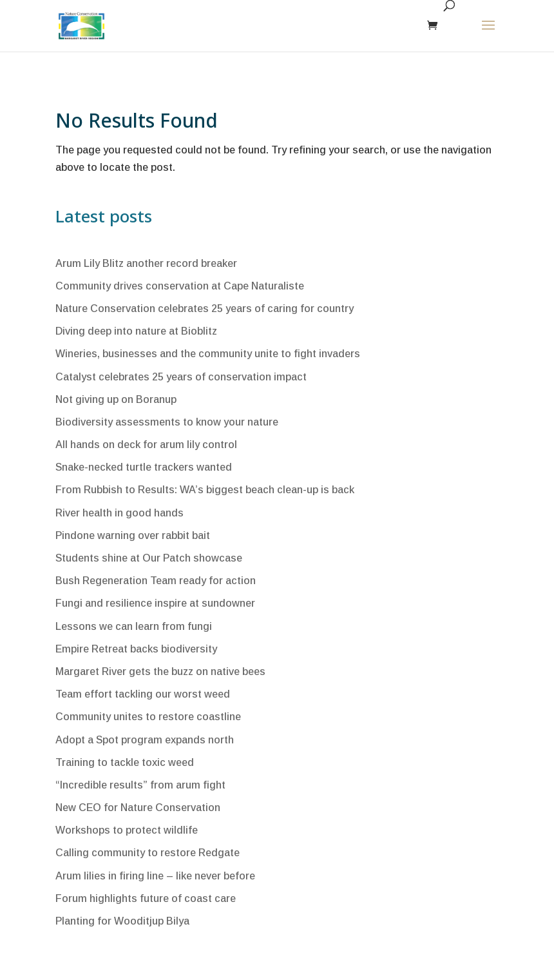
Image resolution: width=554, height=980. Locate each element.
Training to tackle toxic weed (125, 762)
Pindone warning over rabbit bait (133, 535)
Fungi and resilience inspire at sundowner (155, 603)
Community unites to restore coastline (148, 717)
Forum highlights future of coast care (146, 898)
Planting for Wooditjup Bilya (122, 921)
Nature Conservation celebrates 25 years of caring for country (205, 309)
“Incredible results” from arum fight (140, 785)
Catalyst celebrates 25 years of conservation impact (181, 377)
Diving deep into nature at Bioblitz (136, 331)
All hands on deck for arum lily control (146, 445)
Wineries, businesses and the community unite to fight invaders (208, 354)
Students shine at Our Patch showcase (149, 558)
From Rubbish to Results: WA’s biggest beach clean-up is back (205, 490)
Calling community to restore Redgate (148, 853)
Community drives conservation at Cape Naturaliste (180, 286)
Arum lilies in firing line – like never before (155, 876)
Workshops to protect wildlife (127, 830)
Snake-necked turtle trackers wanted (144, 467)
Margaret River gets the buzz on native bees (160, 671)
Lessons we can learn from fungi (134, 626)
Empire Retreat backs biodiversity (136, 649)
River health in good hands (119, 513)
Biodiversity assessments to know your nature (167, 422)
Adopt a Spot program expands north (145, 740)
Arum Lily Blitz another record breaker (146, 263)
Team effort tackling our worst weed (143, 694)
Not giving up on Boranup (116, 399)
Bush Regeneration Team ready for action (156, 581)
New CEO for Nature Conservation (138, 808)
